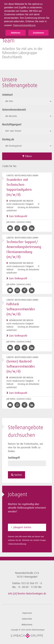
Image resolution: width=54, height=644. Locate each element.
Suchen (16, 475)
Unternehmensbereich (14, 110)
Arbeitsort (7, 95)
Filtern (27, 156)
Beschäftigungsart (12, 125)
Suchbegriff (14, 458)
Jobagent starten (22, 527)
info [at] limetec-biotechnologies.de (27, 594)
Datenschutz (27, 619)
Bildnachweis (27, 625)
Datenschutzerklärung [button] (24, 25)
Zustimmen (38, 33)
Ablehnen (16, 33)
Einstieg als (8, 139)
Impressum (27, 613)
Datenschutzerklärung (17, 544)
